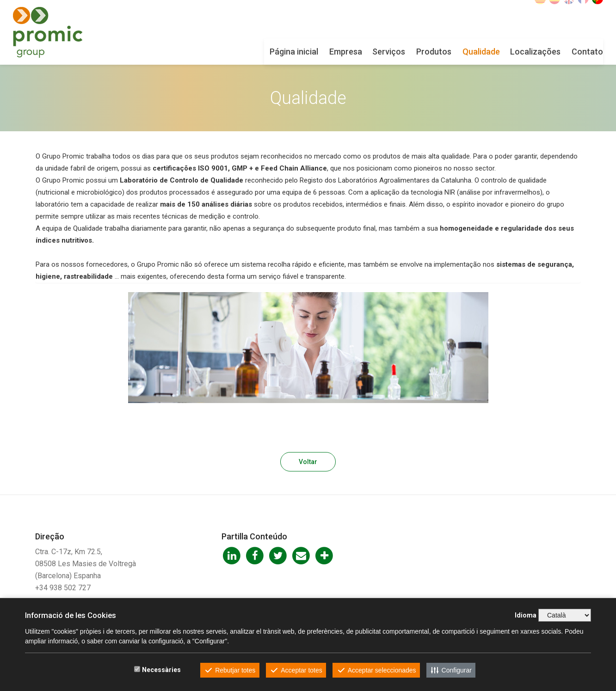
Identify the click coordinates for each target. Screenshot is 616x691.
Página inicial (272, 52)
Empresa (323, 52)
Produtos (412, 52)
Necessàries (161, 670)
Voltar (308, 462)
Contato (565, 52)
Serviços (367, 52)
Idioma (526, 615)
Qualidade (459, 52)
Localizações (513, 52)
